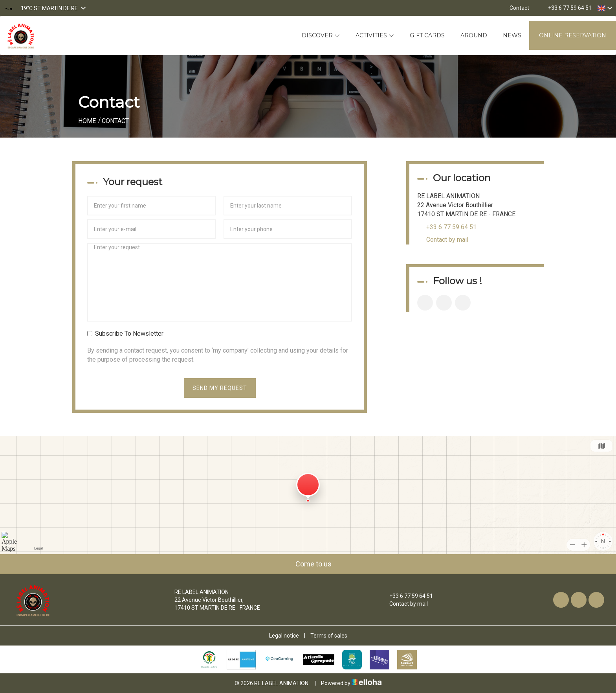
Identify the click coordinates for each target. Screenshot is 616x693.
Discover (321, 35)
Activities (375, 35)
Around (474, 35)
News (512, 35)
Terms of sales (329, 636)
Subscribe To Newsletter (125, 334)
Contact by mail (447, 240)
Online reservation (573, 35)
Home (87, 121)
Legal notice (284, 636)
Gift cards (427, 35)
